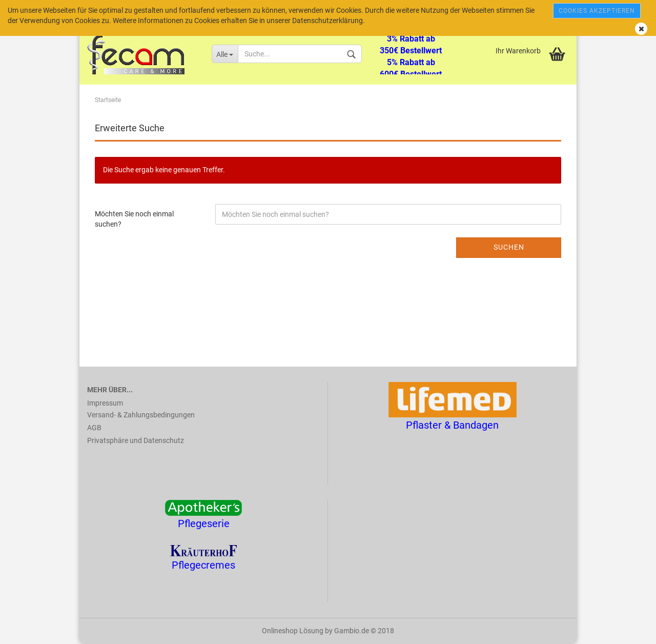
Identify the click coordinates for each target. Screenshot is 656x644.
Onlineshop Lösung (293, 631)
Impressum (105, 403)
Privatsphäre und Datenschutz (136, 440)
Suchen (509, 247)
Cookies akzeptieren (597, 11)
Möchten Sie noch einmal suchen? (134, 219)
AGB (94, 428)
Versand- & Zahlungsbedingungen (141, 415)
